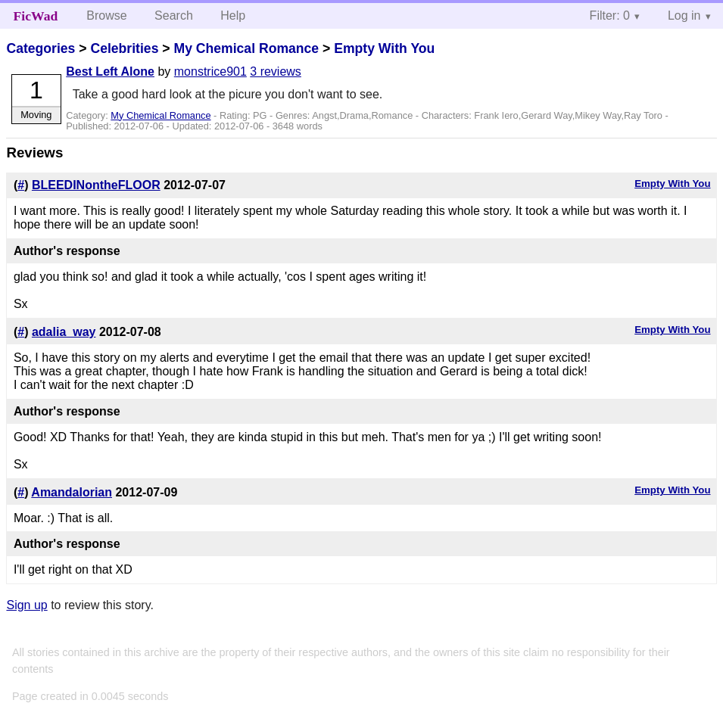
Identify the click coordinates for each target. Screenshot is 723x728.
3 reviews (276, 72)
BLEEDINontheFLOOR (96, 185)
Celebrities (124, 48)
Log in (684, 16)
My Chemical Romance (246, 48)
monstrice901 (210, 72)
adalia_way (64, 332)
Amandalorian (72, 492)
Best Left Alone (110, 72)
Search (174, 16)
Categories (41, 48)
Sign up (26, 605)
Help (233, 16)
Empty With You (384, 48)
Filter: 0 (610, 16)
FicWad (36, 16)
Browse (106, 16)
